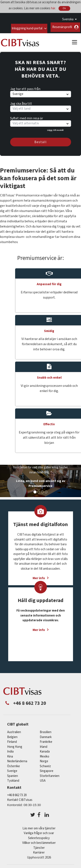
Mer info (39, 629)
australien (14, 731)
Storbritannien (50, 775)
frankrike (46, 741)
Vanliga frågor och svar (39, 832)
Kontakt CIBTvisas (20, 799)
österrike (13, 765)
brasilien (46, 731)
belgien (12, 736)
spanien (13, 775)
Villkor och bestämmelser (39, 842)
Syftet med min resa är (27, 116)
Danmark (46, 736)
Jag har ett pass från (25, 87)
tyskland (13, 779)
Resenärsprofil (62, 27)
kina (10, 755)
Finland (12, 741)
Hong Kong (15, 745)
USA (43, 779)
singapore (47, 770)
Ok (64, 8)
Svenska (68, 19)
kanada (45, 750)
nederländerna (17, 760)
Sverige (12, 770)
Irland (44, 745)
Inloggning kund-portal (27, 27)
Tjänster (39, 847)
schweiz (45, 765)
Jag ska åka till (21, 102)
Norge (44, 760)
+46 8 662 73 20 (17, 794)
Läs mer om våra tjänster (39, 827)
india (10, 750)
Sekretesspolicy (39, 837)
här (53, 8)
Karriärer (39, 851)
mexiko (44, 755)
